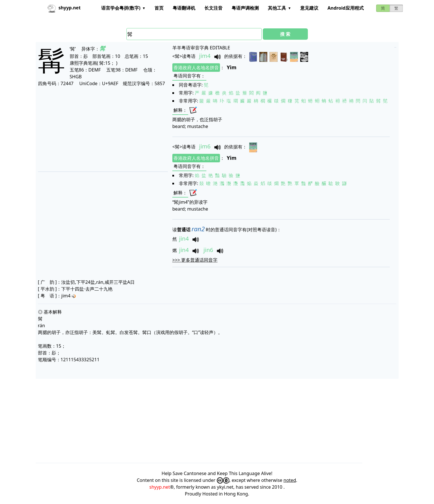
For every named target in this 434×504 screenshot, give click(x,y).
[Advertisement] (102, 129)
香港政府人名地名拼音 (196, 68)
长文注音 (213, 8)
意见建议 (309, 8)
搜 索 (285, 34)
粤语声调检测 (245, 8)
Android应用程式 (345, 8)
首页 (159, 8)
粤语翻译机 (184, 8)
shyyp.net (160, 487)
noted (290, 480)
